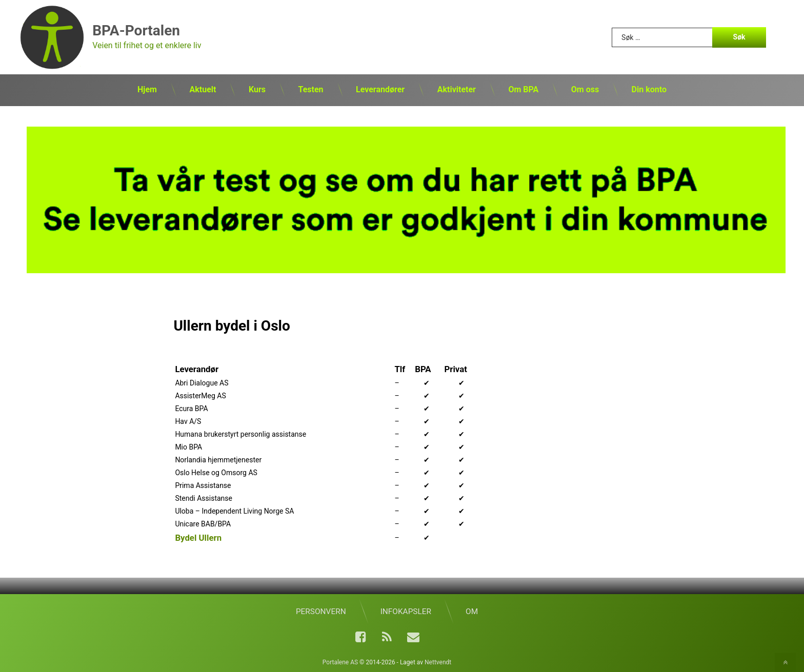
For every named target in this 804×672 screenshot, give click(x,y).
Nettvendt (438, 660)
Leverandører (380, 89)
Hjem (147, 89)
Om (472, 609)
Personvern (321, 609)
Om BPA (523, 89)
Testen (310, 89)
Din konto (649, 89)
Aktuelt (203, 89)
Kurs (257, 89)
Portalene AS (340, 660)
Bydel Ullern (198, 536)
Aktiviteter (457, 89)
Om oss (585, 89)
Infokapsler (406, 609)
